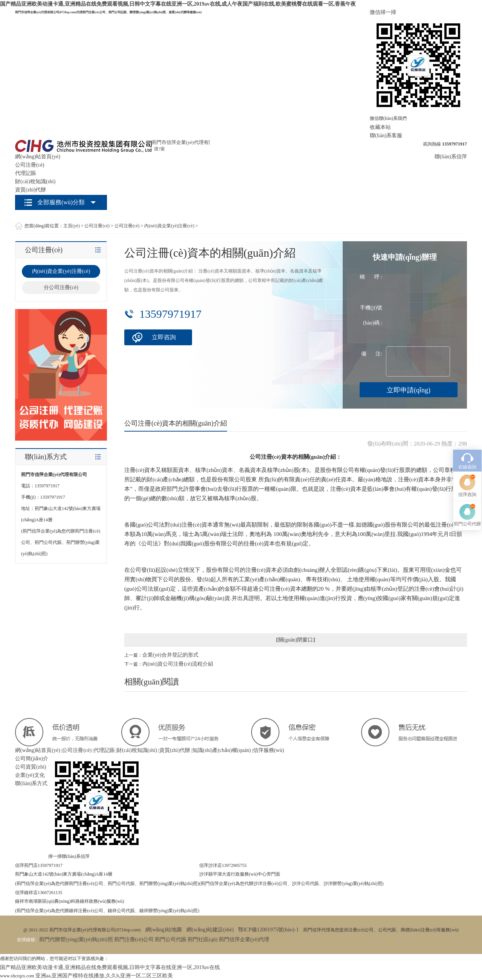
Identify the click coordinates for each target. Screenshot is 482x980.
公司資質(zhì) (31, 767)
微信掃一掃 (383, 12)
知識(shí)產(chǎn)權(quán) (222, 750)
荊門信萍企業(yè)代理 (244, 939)
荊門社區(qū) (202, 939)
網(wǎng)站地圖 (164, 930)
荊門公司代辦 (467, 471)
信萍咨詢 (467, 441)
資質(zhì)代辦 (31, 190)
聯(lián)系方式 (31, 783)
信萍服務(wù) (268, 750)
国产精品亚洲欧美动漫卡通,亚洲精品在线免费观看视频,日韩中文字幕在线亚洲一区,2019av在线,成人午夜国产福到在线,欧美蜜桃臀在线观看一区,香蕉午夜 (178, 4)
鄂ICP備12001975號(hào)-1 (268, 930)
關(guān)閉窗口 (296, 640)
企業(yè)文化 (30, 775)
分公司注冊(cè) (61, 287)
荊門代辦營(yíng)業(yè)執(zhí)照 (76, 939)
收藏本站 (380, 127)
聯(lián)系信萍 (451, 157)
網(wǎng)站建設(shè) (210, 930)
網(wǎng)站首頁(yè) (38, 157)
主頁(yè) (71, 226)
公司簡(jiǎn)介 (32, 759)
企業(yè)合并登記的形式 (170, 655)
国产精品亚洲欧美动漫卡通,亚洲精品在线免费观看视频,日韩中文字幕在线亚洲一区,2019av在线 (110, 967)
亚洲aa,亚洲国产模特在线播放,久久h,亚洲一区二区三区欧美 (104, 976)
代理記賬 (26, 173)
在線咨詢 (467, 414)
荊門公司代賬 (171, 939)
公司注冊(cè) (30, 165)
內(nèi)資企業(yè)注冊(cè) (169, 226)
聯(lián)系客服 (386, 136)
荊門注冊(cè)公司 (134, 939)
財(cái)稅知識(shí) (35, 181)
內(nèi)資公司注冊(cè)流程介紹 (178, 664)
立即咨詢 (164, 337)
